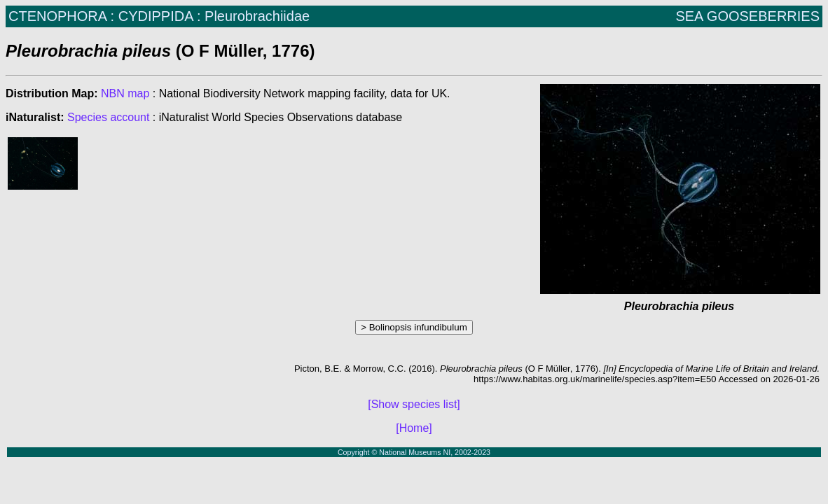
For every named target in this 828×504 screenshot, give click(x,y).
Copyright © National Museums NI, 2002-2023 (414, 452)
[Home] (414, 428)
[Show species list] (414, 404)
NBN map (127, 93)
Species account (108, 117)
